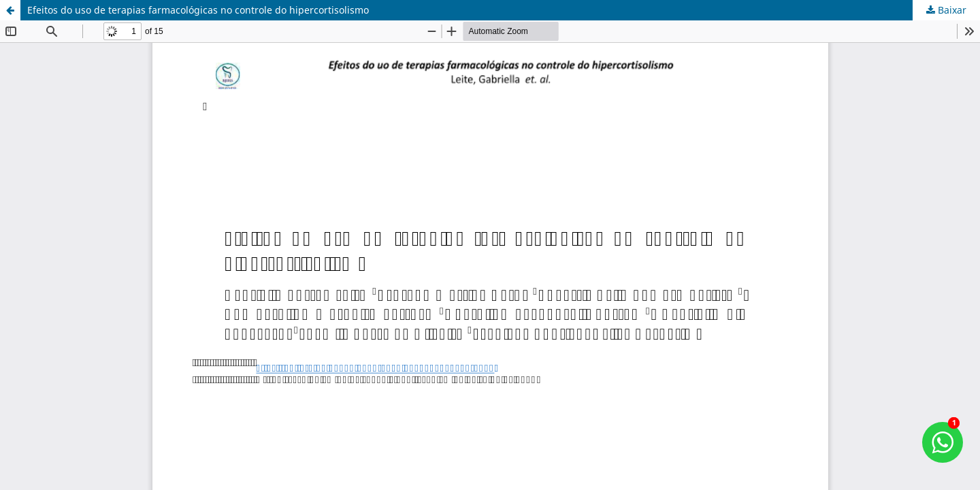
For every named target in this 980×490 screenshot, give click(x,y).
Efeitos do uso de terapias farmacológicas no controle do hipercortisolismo (198, 10)
